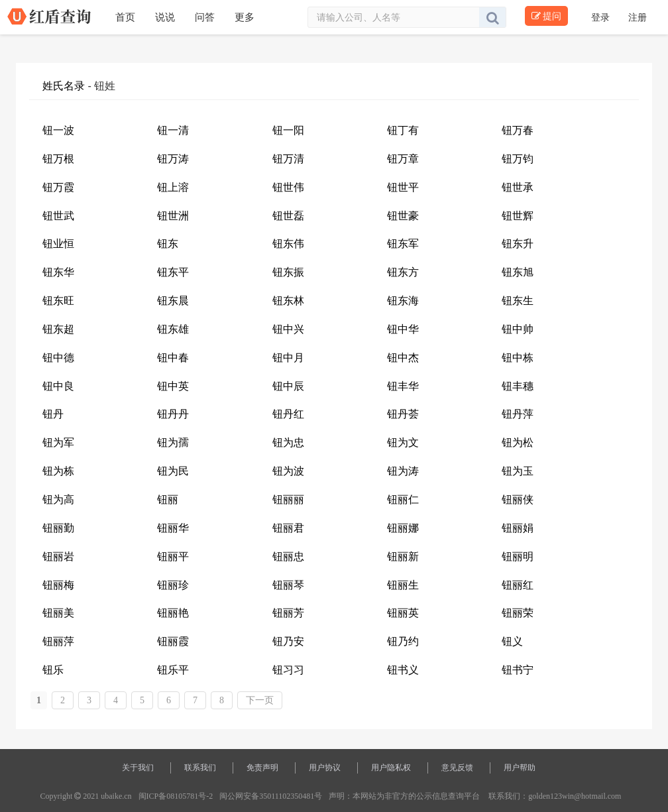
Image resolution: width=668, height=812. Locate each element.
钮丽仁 (403, 499)
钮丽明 (518, 556)
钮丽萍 (58, 641)
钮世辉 (518, 216)
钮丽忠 (288, 556)
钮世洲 (173, 216)
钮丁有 (403, 130)
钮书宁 (518, 670)
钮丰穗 (518, 386)
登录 (602, 17)
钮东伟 (288, 244)
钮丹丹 (173, 414)
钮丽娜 (403, 528)
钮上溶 (173, 187)
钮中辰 (288, 386)
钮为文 (403, 442)
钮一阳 (288, 130)
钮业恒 (58, 244)
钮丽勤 (58, 528)
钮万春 (518, 130)
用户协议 (325, 768)
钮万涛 (173, 159)
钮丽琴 (288, 585)
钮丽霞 (173, 641)
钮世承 (518, 187)
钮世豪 (403, 216)
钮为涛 (403, 471)
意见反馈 (457, 768)
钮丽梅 (58, 585)
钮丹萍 (518, 414)
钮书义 (403, 670)
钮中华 (403, 329)
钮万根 (58, 159)
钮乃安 (288, 641)
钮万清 (288, 159)
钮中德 (58, 358)
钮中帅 (518, 329)
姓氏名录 (64, 86)
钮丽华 (173, 528)
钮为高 (58, 499)
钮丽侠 (518, 499)
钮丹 (53, 414)
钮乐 (53, 670)
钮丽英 (403, 613)
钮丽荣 (518, 613)
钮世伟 (288, 187)
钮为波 (288, 471)
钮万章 (403, 159)
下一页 (260, 700)
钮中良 (58, 386)
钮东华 (58, 272)
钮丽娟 (518, 528)
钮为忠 (288, 442)
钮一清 (173, 130)
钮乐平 (173, 670)
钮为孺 (173, 442)
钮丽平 (173, 556)
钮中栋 (518, 358)
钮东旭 (518, 272)
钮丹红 (288, 414)
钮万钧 (518, 159)
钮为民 (173, 471)
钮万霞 (58, 187)
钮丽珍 (173, 585)
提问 (546, 16)
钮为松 (518, 442)
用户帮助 (520, 768)
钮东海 (403, 301)
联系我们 (200, 768)
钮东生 (518, 301)
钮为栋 (58, 471)
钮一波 (58, 130)
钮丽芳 (288, 613)
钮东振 (288, 272)
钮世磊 (288, 216)
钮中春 (173, 358)
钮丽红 (518, 585)
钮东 (168, 244)
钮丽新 (403, 556)
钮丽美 (58, 613)
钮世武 (58, 216)
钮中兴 (288, 329)
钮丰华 (403, 386)
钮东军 (403, 244)
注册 (638, 17)
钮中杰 (403, 358)
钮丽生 (403, 585)
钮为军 (58, 442)
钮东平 (173, 272)
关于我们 (138, 768)
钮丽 (168, 499)
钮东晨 (173, 301)
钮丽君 (288, 528)
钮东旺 (58, 301)
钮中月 (288, 358)
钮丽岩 (58, 556)
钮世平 (403, 187)
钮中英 (173, 386)
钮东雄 (173, 329)
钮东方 (403, 272)
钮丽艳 (173, 613)
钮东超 (58, 329)
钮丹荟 (403, 414)
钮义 (512, 641)
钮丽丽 (288, 499)
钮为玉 (518, 471)
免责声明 (262, 768)
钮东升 (518, 244)
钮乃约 (403, 641)
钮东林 (288, 301)
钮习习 (288, 670)
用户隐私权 (391, 768)
